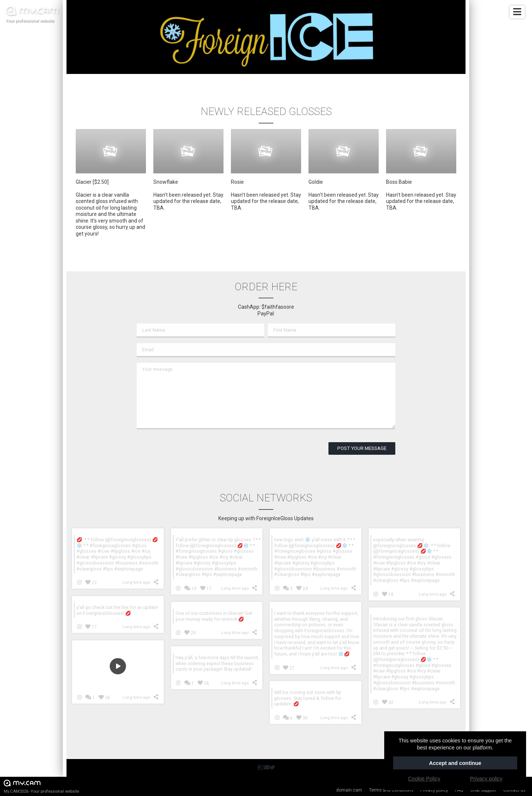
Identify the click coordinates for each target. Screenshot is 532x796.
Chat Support (483, 790)
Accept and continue (455, 763)
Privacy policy (434, 790)
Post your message (362, 448)
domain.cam (349, 790)
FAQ (459, 790)
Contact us (514, 790)
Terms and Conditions (391, 790)
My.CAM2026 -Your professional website (41, 786)
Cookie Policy (424, 779)
